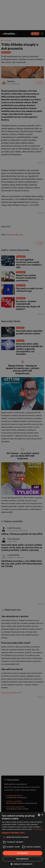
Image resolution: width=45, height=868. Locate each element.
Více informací (38, 829)
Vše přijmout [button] (22, 853)
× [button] (42, 815)
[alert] (22, 434)
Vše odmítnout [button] (22, 859)
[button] (22, 833)
